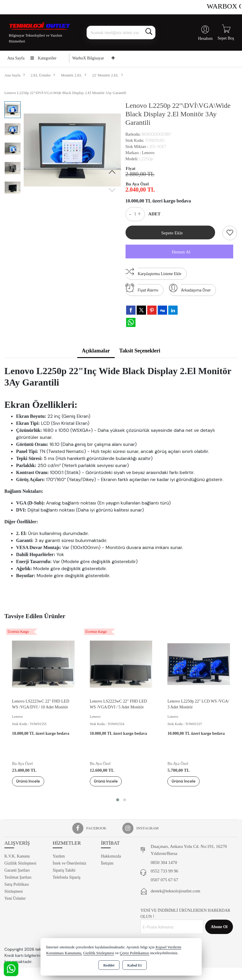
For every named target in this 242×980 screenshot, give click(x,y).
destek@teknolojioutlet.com (175, 892)
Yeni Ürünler (15, 900)
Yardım (59, 857)
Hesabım (205, 39)
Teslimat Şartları (18, 878)
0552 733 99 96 (164, 872)
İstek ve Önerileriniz (69, 864)
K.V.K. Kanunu (17, 857)
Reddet (109, 965)
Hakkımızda (111, 857)
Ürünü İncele (32, 782)
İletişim (107, 864)
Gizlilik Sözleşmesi (20, 864)
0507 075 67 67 (164, 881)
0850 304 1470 (164, 863)
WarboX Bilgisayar (88, 58)
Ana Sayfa (16, 58)
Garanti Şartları (17, 871)
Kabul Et (134, 965)
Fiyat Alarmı (142, 289)
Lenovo (148, 153)
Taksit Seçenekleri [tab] (140, 352)
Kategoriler (43, 58)
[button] (112, 172)
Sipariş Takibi (64, 871)
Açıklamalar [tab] (96, 352)
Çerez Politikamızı (134, 953)
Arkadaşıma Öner (190, 289)
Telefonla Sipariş (67, 878)
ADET (155, 214)
